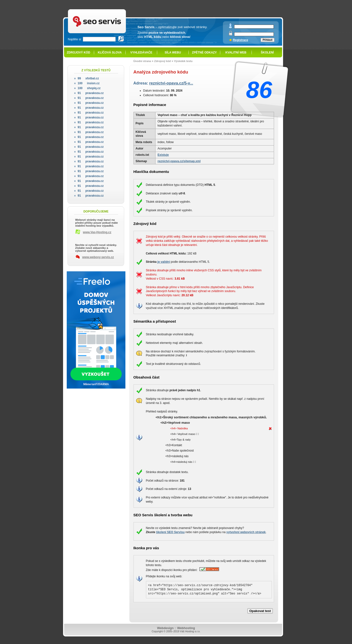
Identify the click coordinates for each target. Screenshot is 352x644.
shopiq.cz (89, 88)
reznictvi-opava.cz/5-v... (171, 83)
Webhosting (186, 628)
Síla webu (173, 53)
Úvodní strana (142, 61)
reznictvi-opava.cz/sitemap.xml (179, 161)
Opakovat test (260, 611)
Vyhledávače (141, 53)
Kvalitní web (236, 53)
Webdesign (165, 628)
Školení (267, 53)
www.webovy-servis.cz (98, 257)
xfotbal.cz (88, 78)
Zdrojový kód (78, 53)
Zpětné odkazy (204, 53)
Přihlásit (267, 40)
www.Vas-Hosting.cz (97, 232)
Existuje (163, 155)
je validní (164, 262)
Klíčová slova (110, 53)
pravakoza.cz (91, 93)
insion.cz (89, 83)
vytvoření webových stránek (246, 532)
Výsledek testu (183, 61)
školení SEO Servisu (170, 532)
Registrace (241, 40)
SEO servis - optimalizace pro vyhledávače (107, 10)
